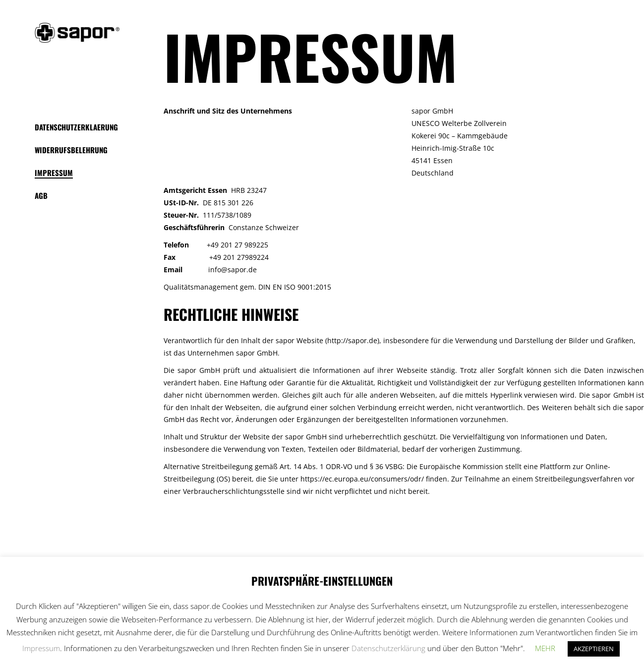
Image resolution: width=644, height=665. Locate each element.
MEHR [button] (545, 648)
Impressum (41, 648)
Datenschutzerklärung (388, 648)
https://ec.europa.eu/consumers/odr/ (362, 479)
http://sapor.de (352, 340)
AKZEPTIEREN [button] (594, 649)
